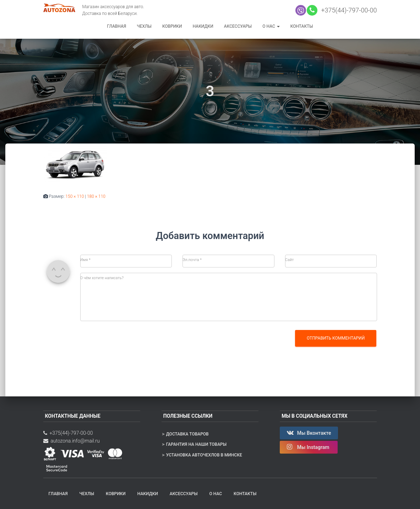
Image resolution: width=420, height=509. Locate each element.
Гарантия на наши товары (196, 444)
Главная (116, 26)
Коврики (172, 26)
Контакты (302, 26)
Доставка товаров (187, 434)
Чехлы (144, 26)
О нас (271, 26)
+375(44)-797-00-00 (348, 10)
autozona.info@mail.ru (72, 441)
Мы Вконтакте (309, 433)
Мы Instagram (309, 447)
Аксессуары (238, 26)
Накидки (203, 26)
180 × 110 (96, 196)
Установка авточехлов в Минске (204, 455)
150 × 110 (75, 196)
